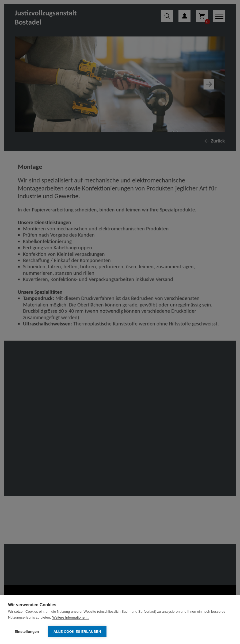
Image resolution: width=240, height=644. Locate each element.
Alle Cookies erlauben (77, 632)
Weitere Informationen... (71, 617)
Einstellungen (27, 632)
